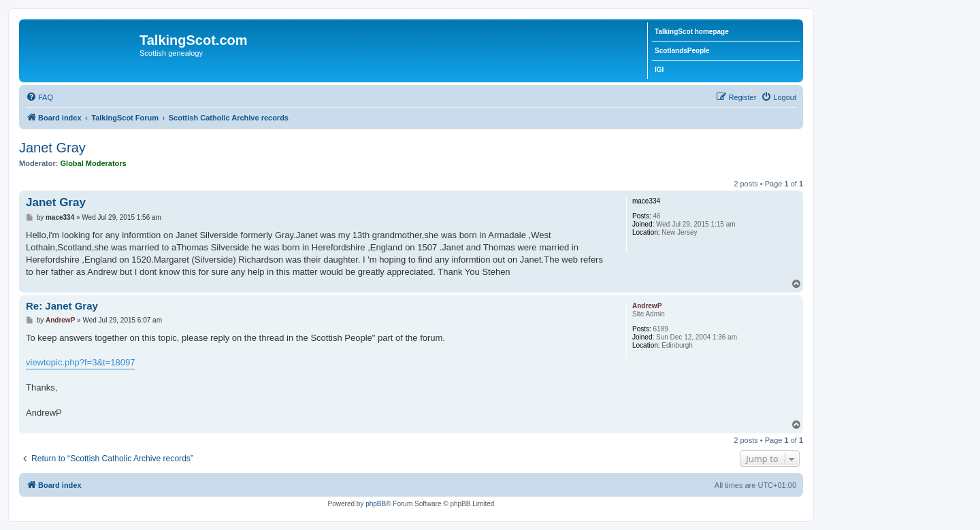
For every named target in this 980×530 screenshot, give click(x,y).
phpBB (376, 504)
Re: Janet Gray (62, 306)
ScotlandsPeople (682, 51)
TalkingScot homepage (692, 32)
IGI (659, 70)
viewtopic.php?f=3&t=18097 (80, 362)
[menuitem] (39, 97)
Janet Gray (52, 148)
